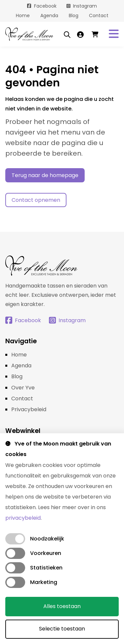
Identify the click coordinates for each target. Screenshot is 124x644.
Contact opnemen (36, 200)
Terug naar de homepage (45, 175)
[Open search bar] (67, 34)
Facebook (45, 6)
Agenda (49, 15)
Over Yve (23, 388)
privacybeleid (23, 518)
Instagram (85, 6)
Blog (74, 15)
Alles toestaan (62, 606)
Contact (99, 15)
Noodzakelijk (47, 539)
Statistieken (46, 568)
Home (23, 15)
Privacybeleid (29, 409)
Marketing (44, 582)
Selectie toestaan (62, 629)
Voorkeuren (46, 553)
